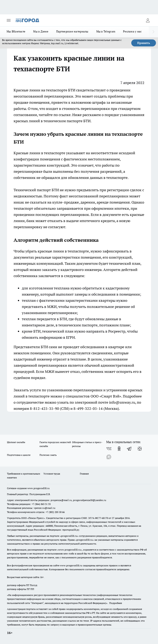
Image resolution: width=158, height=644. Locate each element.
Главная (84, 474)
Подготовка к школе (19, 455)
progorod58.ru (69, 536)
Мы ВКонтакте (16, 31)
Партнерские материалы (72, 31)
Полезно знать (48, 455)
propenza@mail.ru (61, 500)
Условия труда (52, 474)
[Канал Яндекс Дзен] (140, 449)
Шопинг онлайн (16, 442)
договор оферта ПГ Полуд (22, 585)
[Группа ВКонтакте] (109, 449)
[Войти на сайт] (148, 20)
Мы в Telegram (106, 31)
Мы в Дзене (41, 31)
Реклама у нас (132, 31)
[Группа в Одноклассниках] (119, 449)
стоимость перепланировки (86, 109)
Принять (144, 43)
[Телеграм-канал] (129, 449)
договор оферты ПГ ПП (21, 589)
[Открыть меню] (9, 20)
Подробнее (116, 603)
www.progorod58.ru (38, 488)
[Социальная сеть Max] (109, 457)
